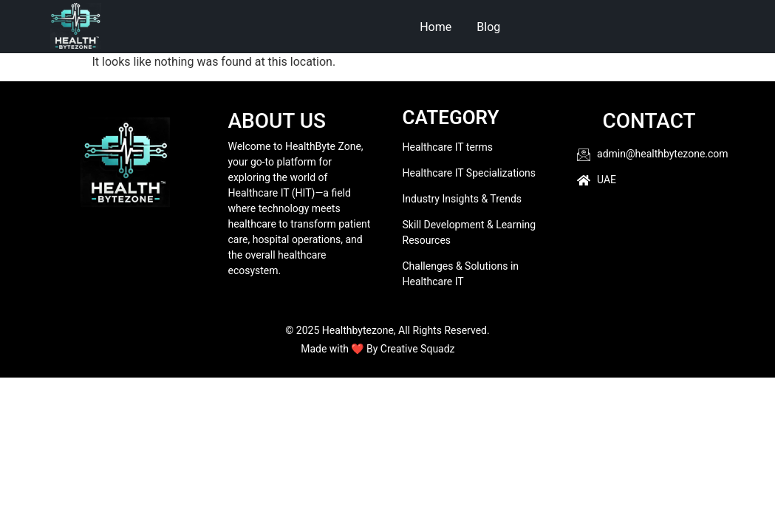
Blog (488, 27)
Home (436, 27)
